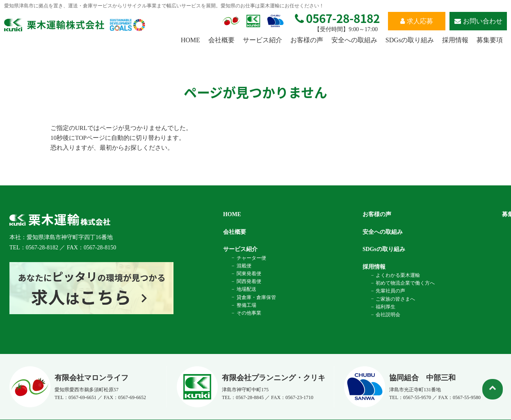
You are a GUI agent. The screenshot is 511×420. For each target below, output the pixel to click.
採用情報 (455, 40)
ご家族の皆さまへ (395, 299)
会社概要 (221, 40)
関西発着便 (248, 281)
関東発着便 (248, 274)
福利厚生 (385, 307)
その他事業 (248, 313)
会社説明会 (388, 315)
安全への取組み (354, 40)
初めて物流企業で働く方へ (405, 283)
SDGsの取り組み (410, 40)
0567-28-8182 (337, 18)
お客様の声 (307, 40)
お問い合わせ (478, 21)
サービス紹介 (262, 40)
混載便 (243, 266)
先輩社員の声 (390, 291)
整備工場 (246, 305)
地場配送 (246, 289)
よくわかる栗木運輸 (397, 275)
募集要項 (490, 40)
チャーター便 (251, 258)
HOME (190, 40)
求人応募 (417, 21)
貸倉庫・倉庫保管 (255, 297)
